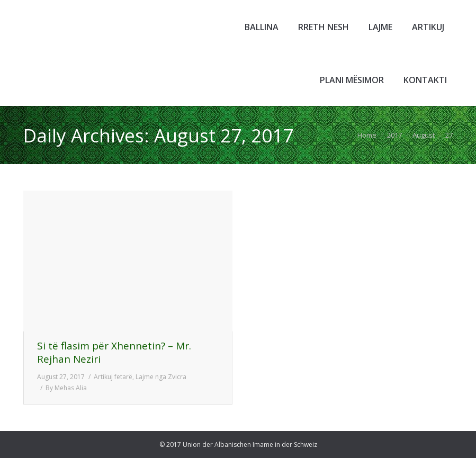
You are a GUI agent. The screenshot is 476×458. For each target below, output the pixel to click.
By (66, 388)
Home (367, 135)
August (424, 135)
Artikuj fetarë (113, 377)
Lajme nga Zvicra (161, 377)
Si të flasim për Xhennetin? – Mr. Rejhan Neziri (114, 353)
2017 (394, 135)
